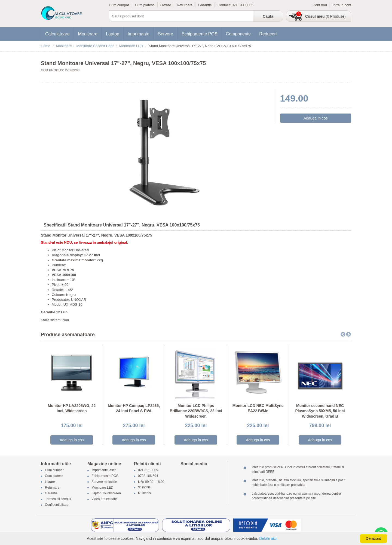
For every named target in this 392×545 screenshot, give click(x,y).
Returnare (185, 5)
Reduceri (268, 34)
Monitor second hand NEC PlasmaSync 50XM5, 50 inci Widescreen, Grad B (320, 411)
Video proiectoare (104, 499)
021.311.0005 (243, 5)
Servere (166, 34)
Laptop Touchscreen (106, 493)
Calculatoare (57, 34)
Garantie (205, 5)
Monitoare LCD (131, 46)
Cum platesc (145, 5)
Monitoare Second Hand (96, 46)
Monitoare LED (102, 488)
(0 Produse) (325, 16)
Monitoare (88, 34)
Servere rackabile (104, 482)
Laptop (113, 34)
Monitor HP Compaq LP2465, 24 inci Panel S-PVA (134, 408)
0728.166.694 (148, 476)
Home (46, 46)
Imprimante (139, 34)
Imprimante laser (104, 470)
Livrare (166, 5)
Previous (343, 335)
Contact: (225, 5)
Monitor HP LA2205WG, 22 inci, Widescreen (72, 408)
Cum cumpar (119, 5)
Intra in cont (342, 5)
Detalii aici (268, 538)
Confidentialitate (57, 505)
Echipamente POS (200, 34)
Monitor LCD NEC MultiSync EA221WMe (258, 408)
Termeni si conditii (58, 499)
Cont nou (320, 5)
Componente (238, 34)
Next (348, 335)
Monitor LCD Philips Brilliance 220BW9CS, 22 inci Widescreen (196, 411)
